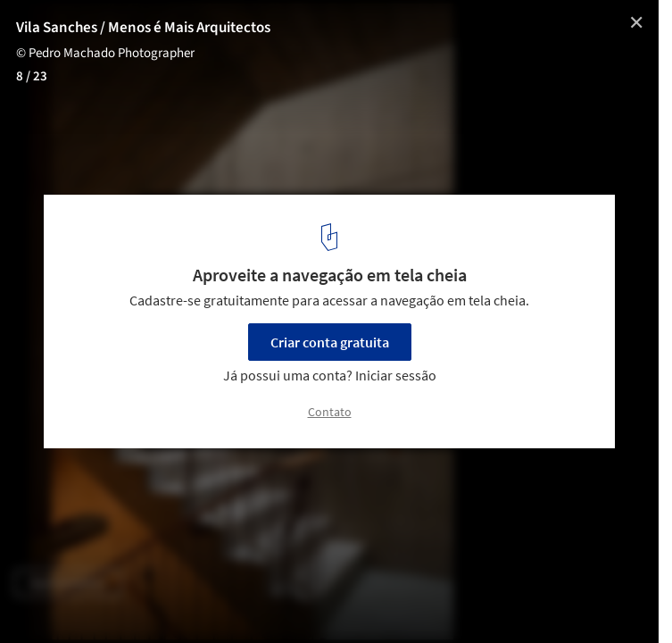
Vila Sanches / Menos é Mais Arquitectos (143, 28)
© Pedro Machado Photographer (105, 53)
